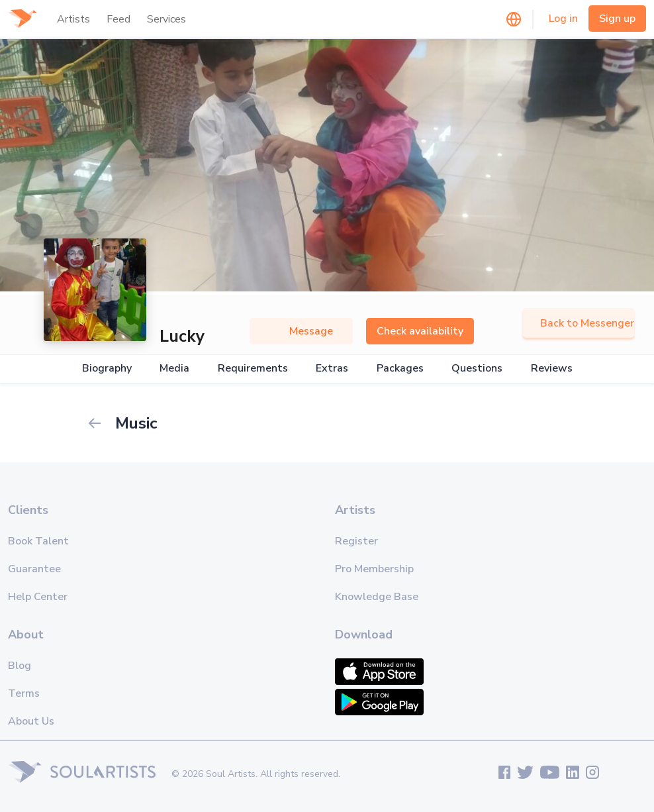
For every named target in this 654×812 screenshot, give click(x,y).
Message (301, 331)
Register (356, 541)
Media (174, 369)
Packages (400, 369)
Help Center (38, 597)
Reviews (552, 369)
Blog (20, 666)
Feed (118, 19)
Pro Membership (374, 569)
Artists (73, 19)
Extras (332, 369)
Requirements (253, 369)
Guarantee (34, 569)
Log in (563, 19)
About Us (31, 721)
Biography (107, 369)
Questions (477, 369)
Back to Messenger (579, 323)
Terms (24, 693)
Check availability (420, 331)
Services (166, 19)
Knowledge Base (377, 597)
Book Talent (38, 541)
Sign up (617, 19)
